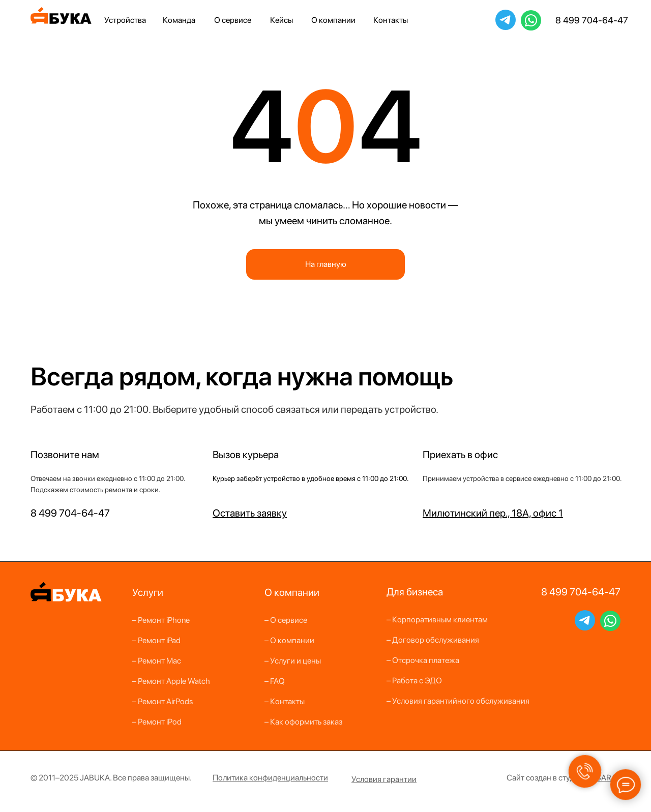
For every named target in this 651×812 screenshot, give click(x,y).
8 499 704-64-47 (592, 20)
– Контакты (285, 701)
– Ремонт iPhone (161, 620)
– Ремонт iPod (157, 722)
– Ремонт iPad (156, 640)
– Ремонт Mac (157, 661)
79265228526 (531, 20)
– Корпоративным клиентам (437, 620)
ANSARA (601, 778)
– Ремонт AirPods (162, 701)
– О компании (289, 640)
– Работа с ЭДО (414, 681)
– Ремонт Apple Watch (171, 681)
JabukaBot (506, 19)
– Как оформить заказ (303, 722)
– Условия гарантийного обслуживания (458, 701)
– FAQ (275, 681)
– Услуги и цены (293, 661)
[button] (250, 513)
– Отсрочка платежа (423, 660)
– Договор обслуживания (433, 640)
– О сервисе (286, 620)
